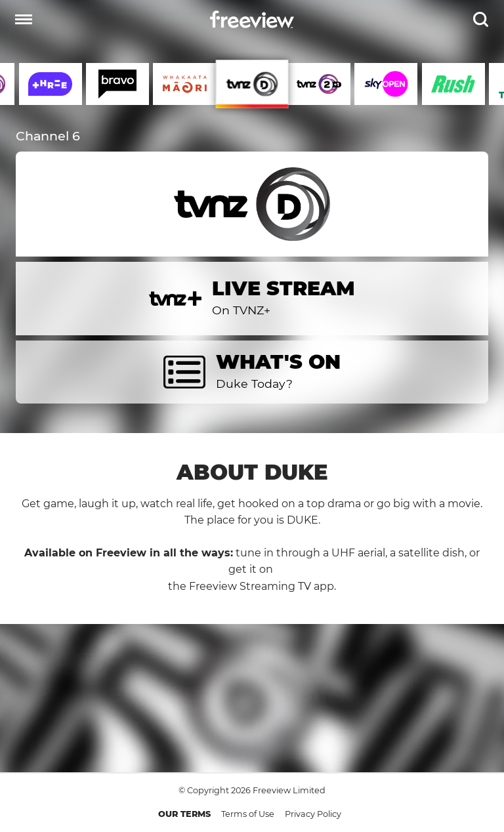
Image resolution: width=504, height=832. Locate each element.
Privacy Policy (313, 814)
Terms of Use (248, 814)
